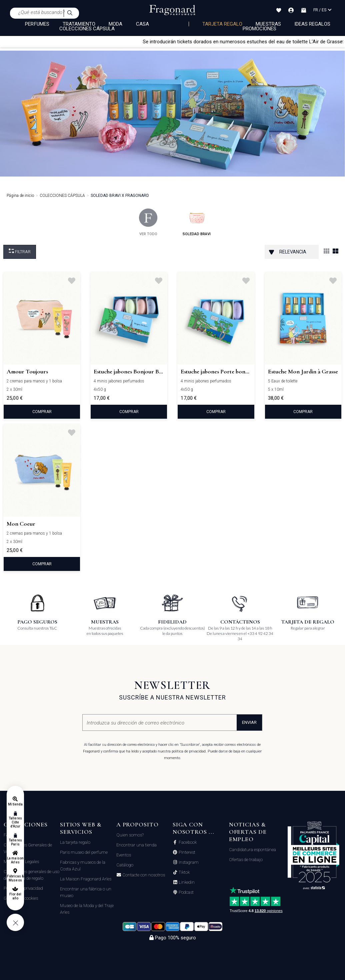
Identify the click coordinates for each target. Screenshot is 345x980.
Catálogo (125, 865)
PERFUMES (37, 24)
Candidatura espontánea (252, 850)
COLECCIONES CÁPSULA (87, 29)
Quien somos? (130, 835)
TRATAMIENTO (79, 24)
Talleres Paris (15, 842)
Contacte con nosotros (143, 875)
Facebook (187, 842)
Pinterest (186, 852)
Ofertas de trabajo (246, 860)
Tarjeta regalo (222, 24)
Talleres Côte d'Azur (15, 822)
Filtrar (20, 251)
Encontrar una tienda (136, 845)
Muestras (268, 24)
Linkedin (186, 882)
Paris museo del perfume (84, 852)
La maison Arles (15, 860)
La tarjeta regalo (75, 842)
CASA (142, 24)
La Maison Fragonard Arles (86, 879)
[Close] (342, 41)
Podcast (186, 892)
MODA (115, 24)
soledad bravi (197, 222)
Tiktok (184, 872)
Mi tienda (15, 804)
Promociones (260, 29)
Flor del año (15, 896)
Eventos (124, 855)
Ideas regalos (312, 24)
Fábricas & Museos (15, 878)
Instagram (188, 862)
